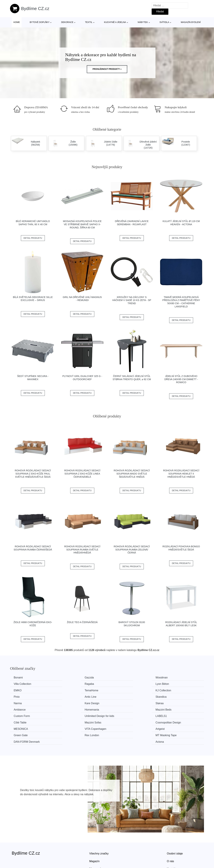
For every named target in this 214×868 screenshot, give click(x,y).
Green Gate (171, 715)
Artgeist (118, 715)
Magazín (94, 841)
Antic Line (120, 690)
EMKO (118, 684)
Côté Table (70, 709)
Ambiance (169, 696)
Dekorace (67, 22)
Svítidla (164, 22)
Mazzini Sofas (122, 709)
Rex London (21, 722)
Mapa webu (96, 849)
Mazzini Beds (72, 703)
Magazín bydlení (191, 22)
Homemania (21, 703)
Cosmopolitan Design (176, 709)
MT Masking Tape (75, 722)
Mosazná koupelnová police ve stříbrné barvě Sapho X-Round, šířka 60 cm (82, 224)
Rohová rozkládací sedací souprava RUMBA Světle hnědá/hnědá (82, 550)
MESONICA (21, 715)
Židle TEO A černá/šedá (82, 622)
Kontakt (171, 849)
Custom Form (122, 703)
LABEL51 (20, 709)
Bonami (19, 678)
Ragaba (19, 684)
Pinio (67, 690)
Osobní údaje (175, 833)
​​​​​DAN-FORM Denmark (127, 722)
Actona (168, 722)
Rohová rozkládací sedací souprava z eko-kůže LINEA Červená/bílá (82, 474)
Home (17, 22)
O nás (170, 841)
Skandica (169, 690)
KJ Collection (22, 690)
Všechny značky (99, 833)
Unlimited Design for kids (178, 703)
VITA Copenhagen (75, 715)
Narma (18, 696)
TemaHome (170, 684)
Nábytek (143, 22)
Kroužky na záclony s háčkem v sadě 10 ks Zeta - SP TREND (132, 300)
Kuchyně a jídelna (115, 22)
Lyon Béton (71, 684)
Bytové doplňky (40, 22)
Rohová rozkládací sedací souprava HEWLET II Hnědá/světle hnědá (181, 474)
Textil (89, 22)
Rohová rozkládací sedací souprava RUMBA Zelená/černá (132, 550)
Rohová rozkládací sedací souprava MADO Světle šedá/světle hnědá (132, 474)
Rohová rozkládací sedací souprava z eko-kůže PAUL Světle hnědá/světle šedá (33, 474)
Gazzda (69, 678)
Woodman (120, 678)
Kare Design (71, 696)
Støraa (118, 696)
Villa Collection (172, 678)
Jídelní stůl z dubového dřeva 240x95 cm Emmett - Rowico (181, 379)
